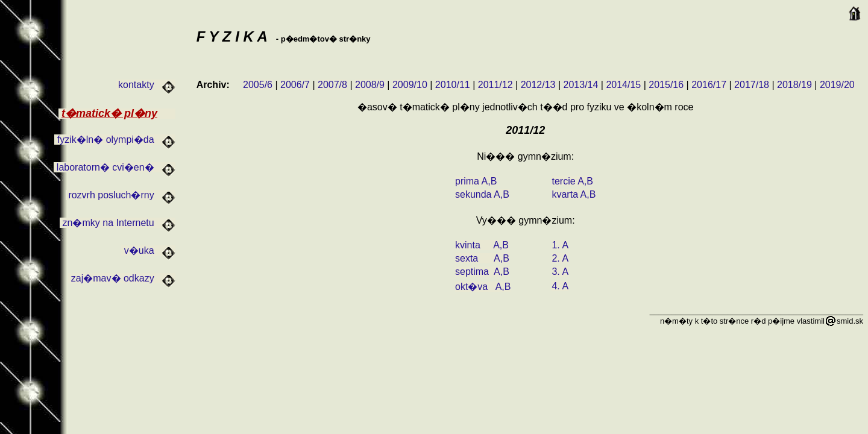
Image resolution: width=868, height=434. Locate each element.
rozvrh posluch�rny (121, 195)
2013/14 (581, 85)
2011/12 (495, 85)
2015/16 (666, 85)
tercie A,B (572, 181)
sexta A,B (482, 258)
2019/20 (837, 85)
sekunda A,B (482, 194)
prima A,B (476, 181)
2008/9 (370, 85)
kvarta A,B (574, 194)
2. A (560, 258)
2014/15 (623, 85)
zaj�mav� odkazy (122, 278)
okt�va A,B (483, 287)
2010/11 (453, 85)
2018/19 (794, 85)
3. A (560, 272)
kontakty (146, 85)
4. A (560, 286)
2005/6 (258, 85)
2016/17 (709, 85)
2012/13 (538, 85)
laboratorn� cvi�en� (115, 167)
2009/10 (410, 85)
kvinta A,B (482, 245)
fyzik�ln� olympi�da (115, 140)
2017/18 (752, 85)
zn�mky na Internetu (118, 223)
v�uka (148, 250)
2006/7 (295, 85)
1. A (560, 245)
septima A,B (482, 272)
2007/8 (332, 85)
